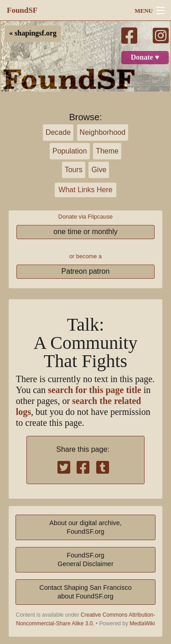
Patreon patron (86, 271)
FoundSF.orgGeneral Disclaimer (85, 560)
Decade (58, 132)
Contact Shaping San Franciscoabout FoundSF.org (85, 592)
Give (99, 170)
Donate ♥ (145, 57)
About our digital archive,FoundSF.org (85, 527)
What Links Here (85, 190)
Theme (107, 151)
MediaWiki (142, 624)
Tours (74, 170)
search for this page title (95, 390)
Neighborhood (103, 132)
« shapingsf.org (33, 33)
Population (70, 151)
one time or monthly (85, 232)
